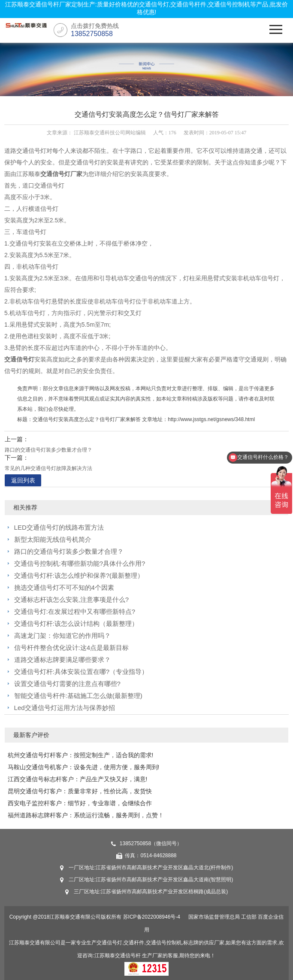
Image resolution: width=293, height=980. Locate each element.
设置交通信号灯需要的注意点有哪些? (67, 684)
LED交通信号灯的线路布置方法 (59, 527)
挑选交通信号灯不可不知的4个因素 (64, 587)
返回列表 (23, 480)
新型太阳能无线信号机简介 (53, 539)
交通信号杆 (128, 956)
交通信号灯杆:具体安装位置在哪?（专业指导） (81, 672)
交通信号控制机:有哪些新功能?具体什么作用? (80, 563)
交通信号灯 (19, 359)
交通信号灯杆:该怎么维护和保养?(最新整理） (79, 575)
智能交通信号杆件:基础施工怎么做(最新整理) (78, 696)
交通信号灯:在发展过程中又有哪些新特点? (75, 611)
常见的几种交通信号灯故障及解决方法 (48, 468)
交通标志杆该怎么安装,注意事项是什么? (72, 599)
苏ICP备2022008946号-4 (152, 917)
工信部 (249, 917)
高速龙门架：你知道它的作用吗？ (62, 636)
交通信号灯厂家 (61, 174)
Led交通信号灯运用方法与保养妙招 (65, 708)
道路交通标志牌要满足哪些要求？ (62, 660)
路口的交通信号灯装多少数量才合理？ (48, 450)
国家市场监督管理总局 (214, 917)
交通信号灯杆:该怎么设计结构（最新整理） (76, 623)
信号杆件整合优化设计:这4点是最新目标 (72, 648)
